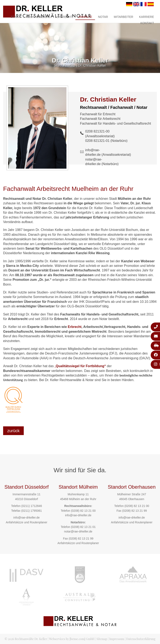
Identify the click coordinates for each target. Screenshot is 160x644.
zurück (13, 431)
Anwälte (85, 17)
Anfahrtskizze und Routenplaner (27, 522)
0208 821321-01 (97, 141)
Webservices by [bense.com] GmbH (72, 639)
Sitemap (102, 639)
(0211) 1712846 (32, 506)
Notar (103, 17)
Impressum (117, 639)
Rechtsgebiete (38, 17)
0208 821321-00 (97, 131)
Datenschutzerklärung (141, 639)
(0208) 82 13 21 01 (83, 527)
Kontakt (147, 23)
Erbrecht (64, 17)
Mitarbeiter (123, 17)
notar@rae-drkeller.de (78, 531)
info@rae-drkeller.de (26, 518)
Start (16, 17)
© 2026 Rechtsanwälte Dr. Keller (26, 639)
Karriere (146, 17)
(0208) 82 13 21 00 (83, 511)
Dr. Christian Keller (92, 66)
